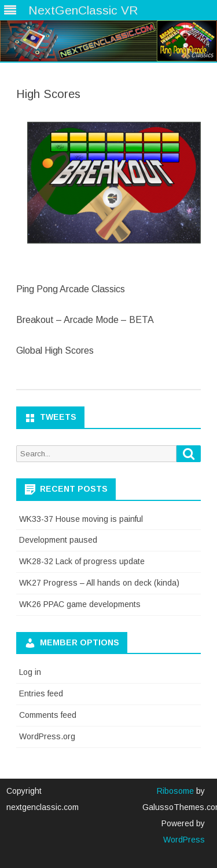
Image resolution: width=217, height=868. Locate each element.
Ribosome (175, 791)
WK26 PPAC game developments (80, 604)
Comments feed (48, 715)
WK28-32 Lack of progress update (82, 561)
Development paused (58, 540)
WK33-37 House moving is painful (81, 519)
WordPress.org (47, 736)
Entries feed (41, 693)
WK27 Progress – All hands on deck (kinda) (99, 583)
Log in (30, 672)
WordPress (184, 840)
